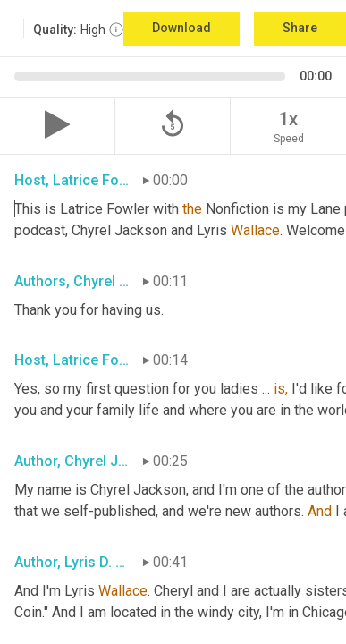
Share (300, 28)
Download (181, 28)
